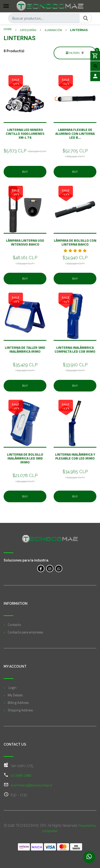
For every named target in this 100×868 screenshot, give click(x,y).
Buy (25, 172)
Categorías (28, 30)
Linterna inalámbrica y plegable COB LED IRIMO (75, 456)
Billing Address (18, 702)
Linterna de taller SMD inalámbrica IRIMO (25, 349)
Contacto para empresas (25, 632)
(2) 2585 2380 (21, 775)
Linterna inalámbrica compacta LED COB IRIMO (75, 349)
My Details (15, 695)
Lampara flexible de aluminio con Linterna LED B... (75, 133)
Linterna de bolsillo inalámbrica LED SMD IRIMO (25, 458)
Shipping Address (20, 710)
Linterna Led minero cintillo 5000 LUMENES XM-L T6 (25, 133)
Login (12, 687)
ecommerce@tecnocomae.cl (31, 785)
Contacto (14, 625)
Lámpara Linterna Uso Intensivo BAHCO (25, 242)
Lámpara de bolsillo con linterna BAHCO (75, 242)
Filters (75, 53)
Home (8, 29)
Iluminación (53, 30)
